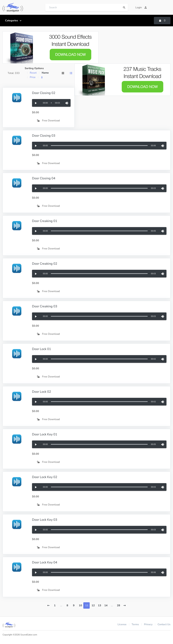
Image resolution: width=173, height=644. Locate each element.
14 (106, 605)
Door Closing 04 (44, 178)
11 (87, 605)
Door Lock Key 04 (45, 562)
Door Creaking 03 (45, 306)
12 (93, 605)
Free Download (48, 121)
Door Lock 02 (41, 392)
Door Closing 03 (44, 136)
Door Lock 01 (41, 349)
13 (100, 605)
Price (33, 77)
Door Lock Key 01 (45, 434)
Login (141, 7)
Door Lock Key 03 (45, 520)
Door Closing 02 (44, 93)
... (61, 605)
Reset (33, 73)
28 (119, 605)
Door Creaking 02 (45, 264)
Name (45, 73)
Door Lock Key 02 (45, 477)
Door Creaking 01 (45, 221)
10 (80, 605)
